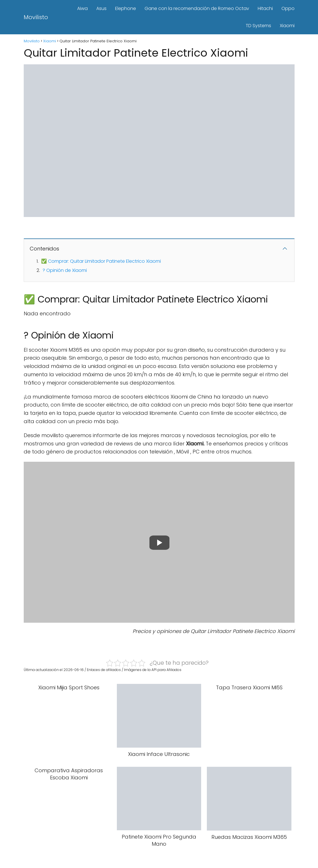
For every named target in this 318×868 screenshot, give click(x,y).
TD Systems (258, 26)
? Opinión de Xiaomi (65, 270)
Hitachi (265, 8)
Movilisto (36, 17)
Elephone (126, 8)
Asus (101, 8)
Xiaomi (287, 26)
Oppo (288, 8)
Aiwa (82, 8)
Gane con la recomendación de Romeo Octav (197, 8)
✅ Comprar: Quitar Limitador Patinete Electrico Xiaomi (101, 261)
